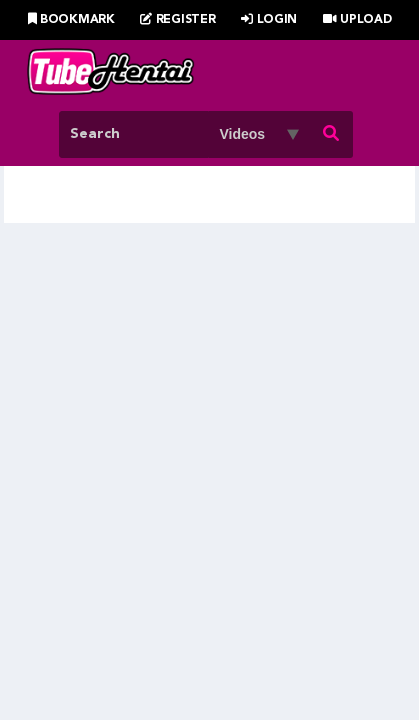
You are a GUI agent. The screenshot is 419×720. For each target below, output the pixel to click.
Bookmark (71, 20)
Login (269, 20)
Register (177, 20)
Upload (357, 20)
